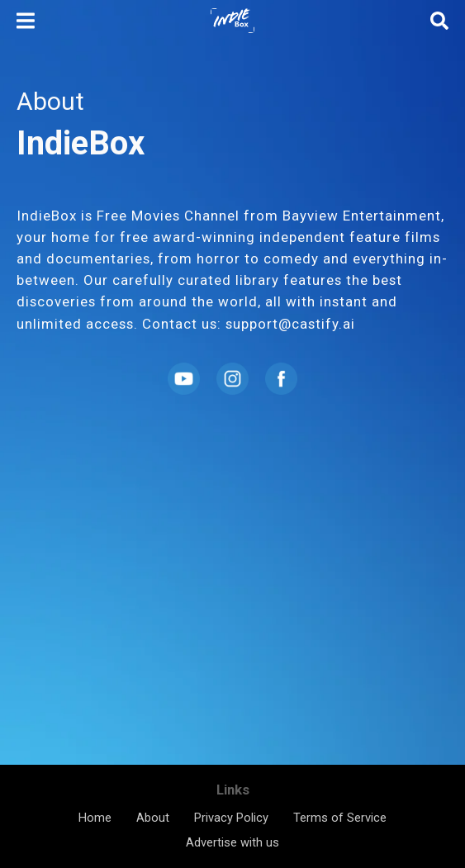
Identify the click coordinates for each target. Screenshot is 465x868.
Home (95, 818)
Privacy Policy (231, 818)
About (153, 818)
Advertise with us (232, 842)
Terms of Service (340, 818)
